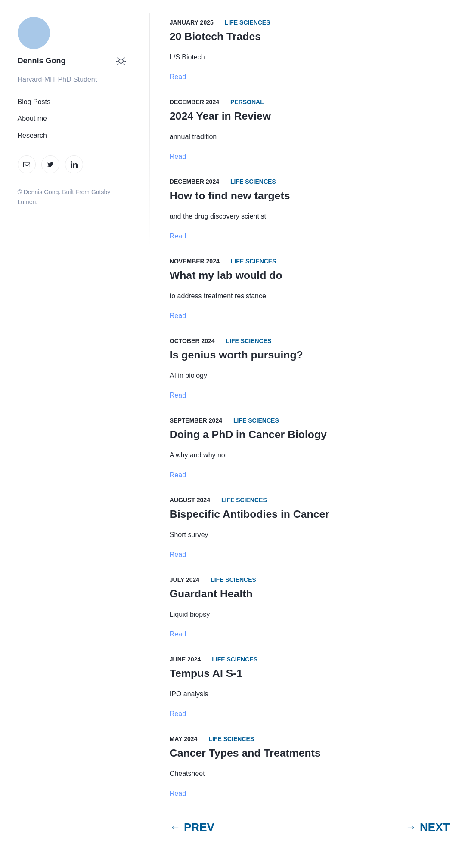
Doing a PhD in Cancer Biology (248, 434)
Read (178, 77)
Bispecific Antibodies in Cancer (250, 514)
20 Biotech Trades (215, 36)
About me (32, 119)
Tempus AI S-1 (206, 673)
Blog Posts (34, 102)
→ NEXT (428, 827)
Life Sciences (248, 22)
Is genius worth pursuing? (236, 355)
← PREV (192, 827)
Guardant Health (211, 594)
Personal (247, 102)
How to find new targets (230, 196)
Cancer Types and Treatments (245, 753)
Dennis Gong (42, 61)
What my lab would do (226, 275)
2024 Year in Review (220, 116)
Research (32, 135)
